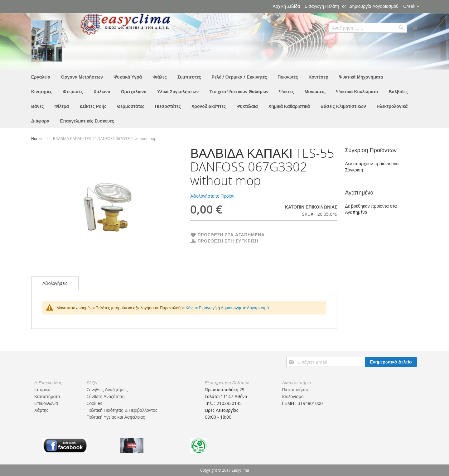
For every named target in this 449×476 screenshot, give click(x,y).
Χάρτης (41, 410)
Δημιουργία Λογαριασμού (374, 6)
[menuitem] (41, 77)
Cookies (94, 403)
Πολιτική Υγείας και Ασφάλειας (116, 417)
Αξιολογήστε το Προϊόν (212, 196)
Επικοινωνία (46, 403)
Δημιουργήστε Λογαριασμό (245, 308)
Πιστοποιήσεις (296, 389)
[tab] (55, 283)
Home (37, 138)
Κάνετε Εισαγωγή (201, 308)
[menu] (224, 99)
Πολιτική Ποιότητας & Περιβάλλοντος (122, 410)
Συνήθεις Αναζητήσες (107, 389)
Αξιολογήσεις (55, 283)
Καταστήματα (47, 396)
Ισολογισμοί (293, 396)
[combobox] (368, 28)
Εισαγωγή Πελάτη (322, 6)
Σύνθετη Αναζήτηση (105, 396)
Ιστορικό (42, 389)
